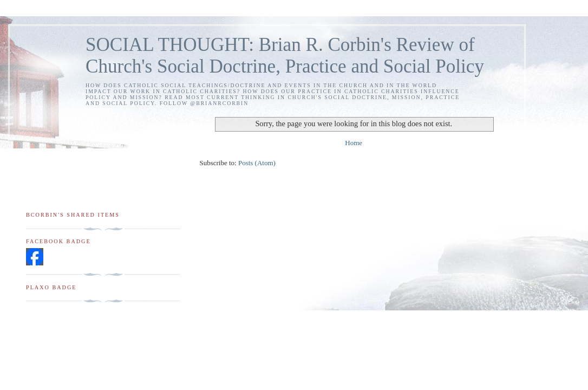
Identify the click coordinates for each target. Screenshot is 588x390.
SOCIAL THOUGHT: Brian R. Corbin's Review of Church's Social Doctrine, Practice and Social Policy (285, 56)
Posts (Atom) (257, 163)
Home (354, 143)
